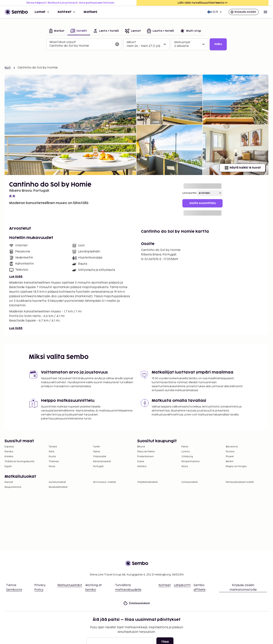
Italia (51, 452)
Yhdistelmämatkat (147, 482)
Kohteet (67, 12)
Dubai (141, 462)
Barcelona (232, 447)
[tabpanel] (136, 44)
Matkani (90, 12)
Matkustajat (182, 42)
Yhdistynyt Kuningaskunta (19, 462)
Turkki (96, 447)
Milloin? (131, 42)
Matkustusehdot (70, 585)
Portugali (98, 466)
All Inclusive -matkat (104, 482)
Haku (218, 44)
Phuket (230, 457)
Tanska (53, 447)
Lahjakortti (182, 585)
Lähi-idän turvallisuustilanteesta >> (203, 3)
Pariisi (185, 447)
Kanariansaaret (102, 462)
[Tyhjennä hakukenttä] (117, 44)
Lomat (42, 12)
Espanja (9, 447)
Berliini (230, 462)
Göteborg (187, 457)
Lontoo (186, 452)
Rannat (9, 482)
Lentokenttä (189, 193)
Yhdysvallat (100, 457)
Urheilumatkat (190, 482)
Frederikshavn (146, 457)
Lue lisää (16, 277)
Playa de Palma (146, 452)
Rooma (230, 452)
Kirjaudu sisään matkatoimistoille (243, 588)
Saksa (96, 452)
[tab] (57, 31)
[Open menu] (265, 12)
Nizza (185, 466)
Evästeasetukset (137, 603)
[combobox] (81, 46)
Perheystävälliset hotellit (240, 482)
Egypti (8, 466)
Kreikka (9, 457)
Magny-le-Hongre (236, 466)
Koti (8, 68)
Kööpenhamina (190, 462)
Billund (141, 447)
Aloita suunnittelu (203, 203)
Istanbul (142, 466)
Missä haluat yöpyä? (63, 42)
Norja (52, 466)
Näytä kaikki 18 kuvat (242, 168)
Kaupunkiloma (13, 487)
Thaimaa (54, 462)
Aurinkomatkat (57, 482)
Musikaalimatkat (58, 487)
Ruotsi (52, 457)
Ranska (9, 452)
